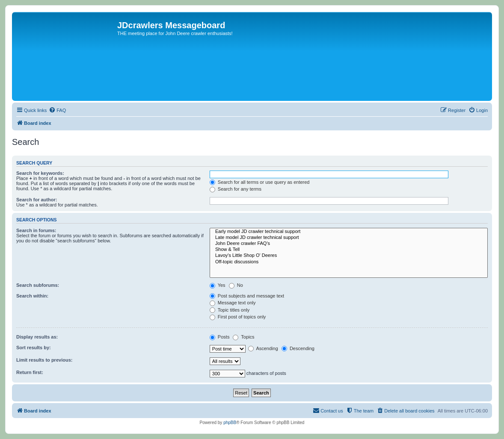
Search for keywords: (40, 173)
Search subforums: (38, 285)
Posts (220, 337)
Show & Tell (349, 250)
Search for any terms (236, 189)
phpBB (230, 423)
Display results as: (37, 337)
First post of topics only (238, 317)
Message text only (233, 303)
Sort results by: (34, 348)
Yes (218, 285)
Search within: (32, 296)
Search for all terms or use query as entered (260, 182)
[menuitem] (57, 110)
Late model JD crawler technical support (349, 238)
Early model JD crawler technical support (349, 232)
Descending (298, 348)
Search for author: (37, 200)
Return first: (30, 372)
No (236, 285)
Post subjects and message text (247, 296)
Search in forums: (36, 230)
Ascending (263, 348)
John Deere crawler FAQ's (349, 244)
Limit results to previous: (44, 360)
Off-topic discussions (349, 262)
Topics (243, 337)
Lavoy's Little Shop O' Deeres (349, 256)
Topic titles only (230, 310)
